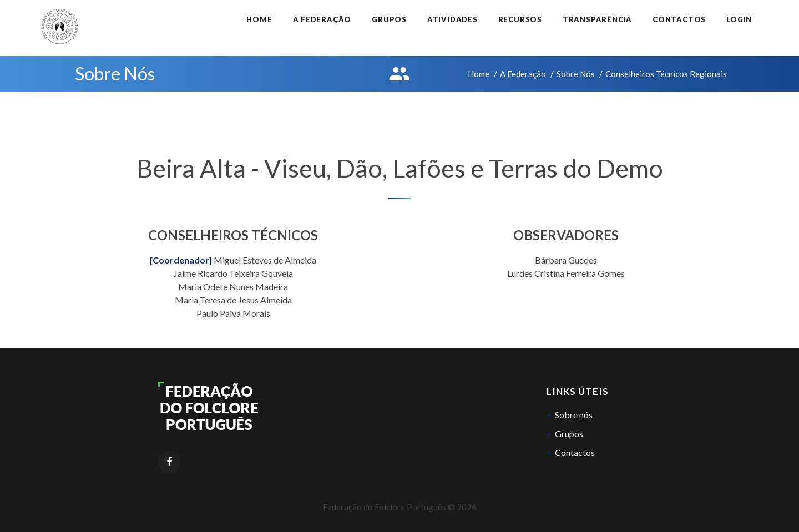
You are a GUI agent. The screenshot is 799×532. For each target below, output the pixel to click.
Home (259, 19)
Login (739, 19)
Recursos (520, 19)
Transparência (597, 19)
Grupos (389, 19)
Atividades (452, 19)
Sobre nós (574, 415)
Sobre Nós (576, 74)
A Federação (322, 19)
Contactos (679, 19)
